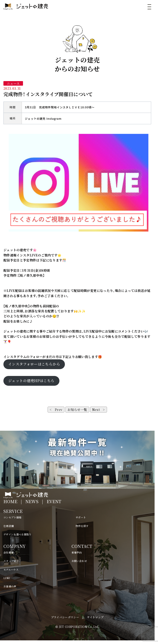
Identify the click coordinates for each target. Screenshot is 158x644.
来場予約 (77, 552)
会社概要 (9, 552)
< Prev (56, 410)
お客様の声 (10, 586)
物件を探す (82, 526)
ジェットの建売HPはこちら (31, 381)
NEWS (32, 501)
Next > (99, 410)
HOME (10, 501)
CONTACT (82, 546)
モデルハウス (11, 569)
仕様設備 (9, 526)
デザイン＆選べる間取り (18, 534)
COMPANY (14, 546)
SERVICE (13, 511)
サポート (81, 517)
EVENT (54, 501)
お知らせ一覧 (77, 410)
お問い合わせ (79, 561)
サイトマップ (95, 617)
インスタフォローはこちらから (34, 364)
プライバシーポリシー (65, 617)
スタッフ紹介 (11, 561)
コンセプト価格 (12, 517)
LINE (7, 578)
